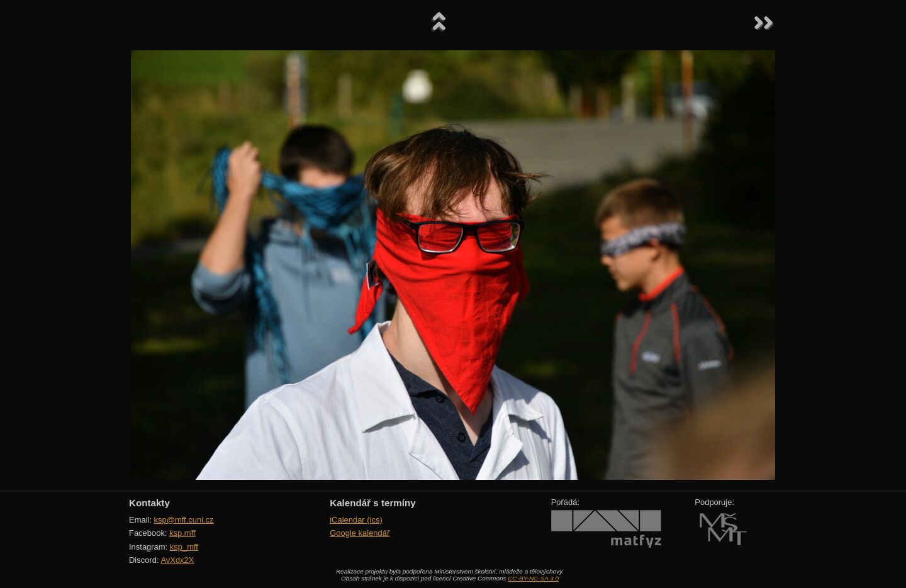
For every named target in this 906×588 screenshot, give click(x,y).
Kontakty (149, 503)
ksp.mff (182, 533)
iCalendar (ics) (356, 520)
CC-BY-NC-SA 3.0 (533, 578)
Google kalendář (360, 533)
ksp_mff (184, 547)
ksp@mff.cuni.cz (184, 520)
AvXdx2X (177, 560)
